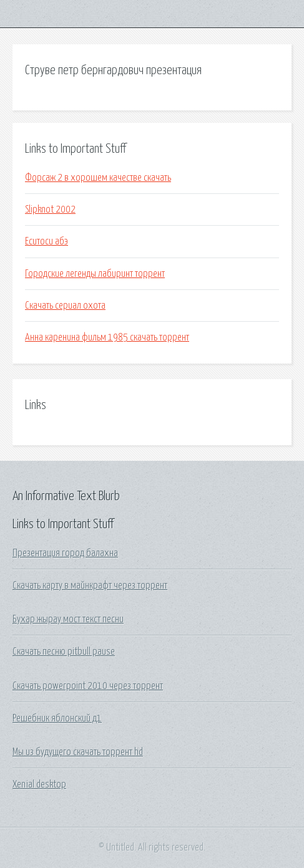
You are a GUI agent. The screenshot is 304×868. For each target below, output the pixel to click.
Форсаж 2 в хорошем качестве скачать (98, 178)
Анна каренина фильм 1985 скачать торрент (107, 337)
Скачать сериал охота (65, 306)
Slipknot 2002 (50, 210)
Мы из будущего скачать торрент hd (78, 752)
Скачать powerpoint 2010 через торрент (88, 686)
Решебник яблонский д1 (57, 718)
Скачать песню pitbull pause (64, 652)
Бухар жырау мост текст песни (68, 619)
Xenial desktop (39, 784)
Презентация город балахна (65, 553)
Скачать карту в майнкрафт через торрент (90, 586)
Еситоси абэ (47, 241)
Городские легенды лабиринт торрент (95, 274)
